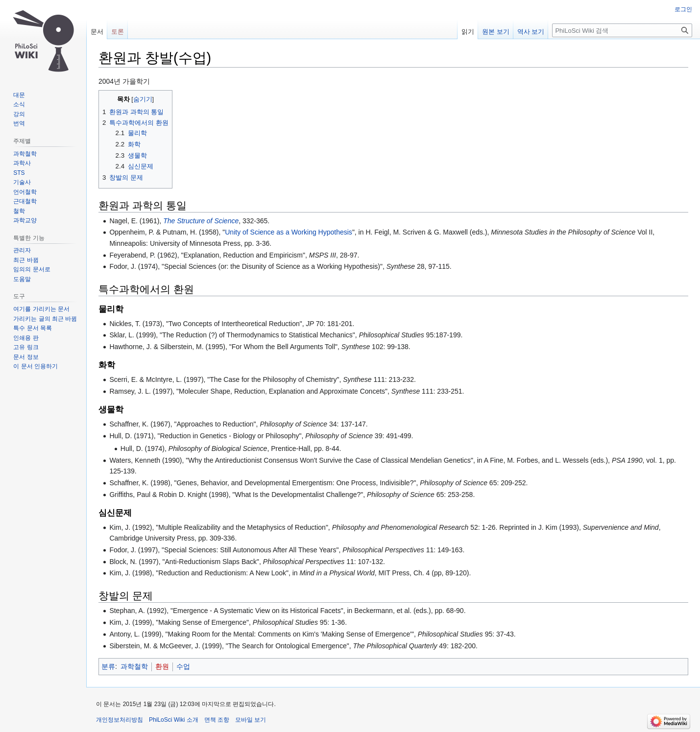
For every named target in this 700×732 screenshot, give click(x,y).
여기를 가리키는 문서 (41, 309)
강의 (19, 114)
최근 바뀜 (26, 260)
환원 (162, 666)
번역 (19, 123)
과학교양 (25, 220)
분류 (108, 666)
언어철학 (25, 192)
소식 (19, 104)
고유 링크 (26, 347)
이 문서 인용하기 (36, 366)
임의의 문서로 (32, 269)
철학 (19, 211)
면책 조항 (217, 720)
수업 (183, 666)
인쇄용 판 (26, 338)
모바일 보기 (251, 720)
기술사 (22, 182)
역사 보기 (531, 32)
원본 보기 (496, 32)
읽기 (468, 32)
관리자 (22, 250)
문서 (97, 32)
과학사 (22, 163)
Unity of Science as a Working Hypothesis (289, 232)
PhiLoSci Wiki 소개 (174, 720)
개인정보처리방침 (120, 720)
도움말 (22, 279)
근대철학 (25, 201)
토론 (118, 32)
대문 (19, 95)
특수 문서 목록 (33, 328)
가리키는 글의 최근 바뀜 (45, 319)
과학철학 (134, 666)
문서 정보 (26, 357)
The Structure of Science (201, 221)
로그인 (683, 9)
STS (19, 173)
